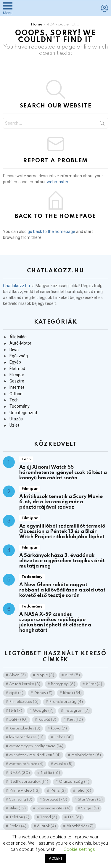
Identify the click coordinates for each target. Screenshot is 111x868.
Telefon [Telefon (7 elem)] (19, 817)
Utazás (16, 419)
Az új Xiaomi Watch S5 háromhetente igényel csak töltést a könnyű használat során (63, 473)
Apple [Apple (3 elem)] (45, 675)
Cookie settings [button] (79, 849)
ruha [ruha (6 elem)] (84, 791)
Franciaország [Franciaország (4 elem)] (66, 702)
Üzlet (14, 425)
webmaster (57, 182)
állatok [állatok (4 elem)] (46, 826)
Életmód (17, 369)
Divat (14, 350)
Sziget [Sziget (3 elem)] (90, 808)
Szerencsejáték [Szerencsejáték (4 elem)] (53, 808)
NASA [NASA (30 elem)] (20, 773)
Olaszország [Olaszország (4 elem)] (74, 782)
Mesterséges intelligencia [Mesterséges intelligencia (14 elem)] (36, 746)
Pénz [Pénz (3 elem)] (58, 791)
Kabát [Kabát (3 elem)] (47, 720)
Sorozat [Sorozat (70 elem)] (55, 799)
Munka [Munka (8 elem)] (63, 764)
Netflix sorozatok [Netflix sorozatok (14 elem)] (29, 782)
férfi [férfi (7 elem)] (16, 711)
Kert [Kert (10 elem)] (75, 720)
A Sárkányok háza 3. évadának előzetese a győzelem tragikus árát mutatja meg (62, 561)
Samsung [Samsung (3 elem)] (21, 799)
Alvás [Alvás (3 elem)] (17, 675)
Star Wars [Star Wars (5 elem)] (90, 799)
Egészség (19, 356)
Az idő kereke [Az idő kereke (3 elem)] (25, 684)
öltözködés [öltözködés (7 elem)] (80, 826)
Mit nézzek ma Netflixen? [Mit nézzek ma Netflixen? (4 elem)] (35, 755)
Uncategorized (23, 413)
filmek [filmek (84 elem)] (72, 693)
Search (102, 124)
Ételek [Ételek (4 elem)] (18, 826)
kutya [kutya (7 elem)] (59, 728)
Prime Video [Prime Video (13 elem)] (24, 791)
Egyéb (15, 362)
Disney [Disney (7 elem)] (43, 693)
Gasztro (17, 381)
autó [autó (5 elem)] (72, 675)
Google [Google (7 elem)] (43, 711)
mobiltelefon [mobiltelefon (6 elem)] (86, 755)
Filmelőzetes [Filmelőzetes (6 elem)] (24, 702)
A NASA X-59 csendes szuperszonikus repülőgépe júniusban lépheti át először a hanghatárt (55, 622)
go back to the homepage (51, 232)
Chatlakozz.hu (16, 286)
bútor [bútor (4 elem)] (94, 684)
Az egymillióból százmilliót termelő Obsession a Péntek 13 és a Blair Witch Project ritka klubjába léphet (62, 532)
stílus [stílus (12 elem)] (17, 808)
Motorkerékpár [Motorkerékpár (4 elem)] (26, 764)
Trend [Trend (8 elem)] (49, 817)
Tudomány (20, 406)
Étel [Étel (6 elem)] (74, 817)
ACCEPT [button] (56, 858)
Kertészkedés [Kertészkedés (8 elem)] (25, 728)
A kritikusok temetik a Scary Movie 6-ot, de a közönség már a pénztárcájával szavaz (61, 502)
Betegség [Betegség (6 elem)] (63, 684)
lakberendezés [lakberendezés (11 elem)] (26, 737)
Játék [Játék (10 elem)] (18, 720)
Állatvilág (18, 337)
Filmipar (17, 375)
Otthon (16, 394)
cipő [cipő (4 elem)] (16, 693)
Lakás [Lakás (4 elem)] (63, 737)
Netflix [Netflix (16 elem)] (50, 773)
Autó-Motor (20, 343)
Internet (17, 387)
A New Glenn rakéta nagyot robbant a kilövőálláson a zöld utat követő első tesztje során (62, 590)
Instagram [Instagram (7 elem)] (77, 711)
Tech (14, 400)
